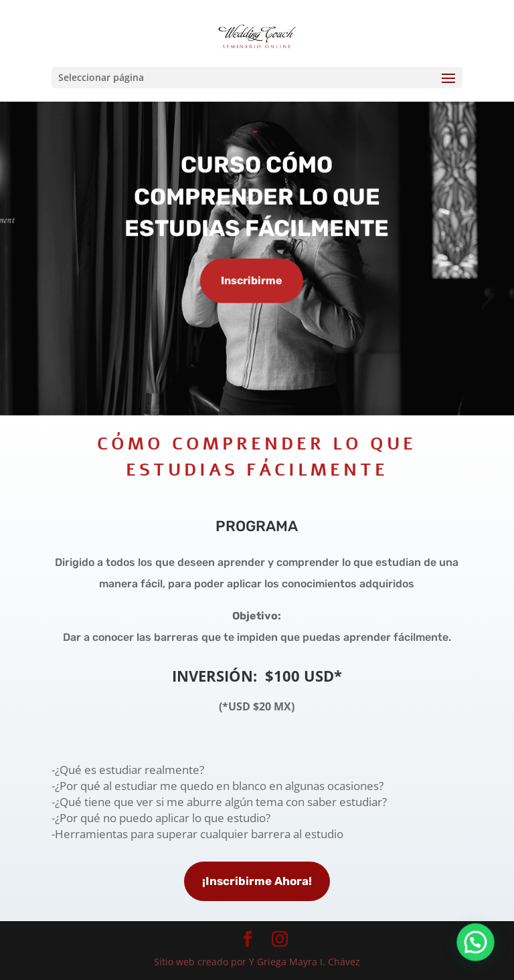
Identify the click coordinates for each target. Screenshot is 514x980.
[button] (481, 956)
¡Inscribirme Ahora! (257, 881)
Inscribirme (252, 281)
